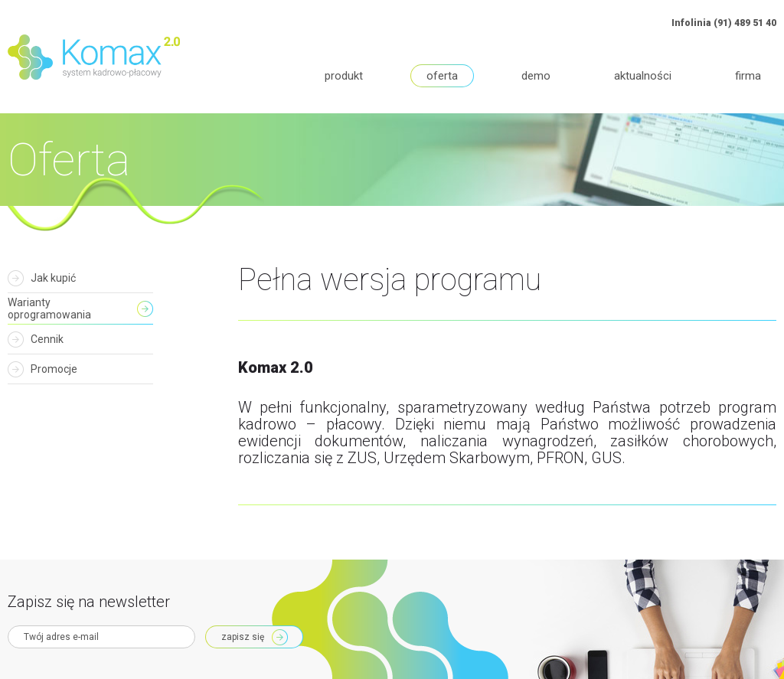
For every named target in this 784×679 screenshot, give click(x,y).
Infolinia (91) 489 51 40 (724, 23)
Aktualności (643, 76)
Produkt (344, 76)
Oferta (442, 76)
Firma (748, 76)
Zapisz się (243, 637)
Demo (536, 76)
